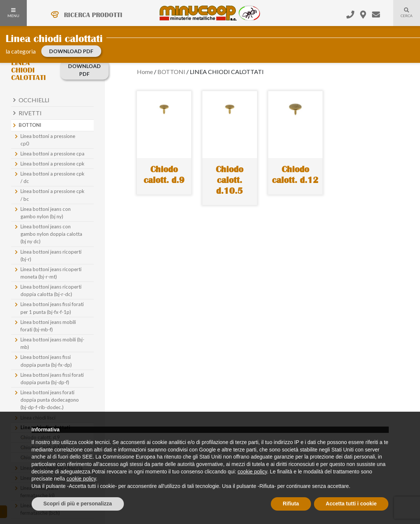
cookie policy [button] (252, 472)
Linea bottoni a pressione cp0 (48, 140)
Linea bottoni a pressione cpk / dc (52, 177)
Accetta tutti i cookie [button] (351, 504)
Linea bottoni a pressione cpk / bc (52, 195)
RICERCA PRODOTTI (93, 15)
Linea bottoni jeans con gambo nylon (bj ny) (46, 213)
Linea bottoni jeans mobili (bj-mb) (52, 343)
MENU (13, 13)
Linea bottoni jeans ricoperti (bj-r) (51, 255)
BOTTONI (171, 72)
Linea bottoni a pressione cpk (52, 164)
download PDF (71, 51)
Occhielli (34, 100)
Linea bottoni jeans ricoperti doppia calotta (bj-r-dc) (51, 290)
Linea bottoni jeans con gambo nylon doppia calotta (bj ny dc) (51, 234)
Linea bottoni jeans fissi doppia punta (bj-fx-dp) (46, 361)
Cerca (403, 17)
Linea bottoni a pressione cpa (52, 154)
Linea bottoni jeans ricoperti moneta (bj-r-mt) (51, 273)
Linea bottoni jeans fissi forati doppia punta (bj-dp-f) (52, 379)
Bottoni (30, 125)
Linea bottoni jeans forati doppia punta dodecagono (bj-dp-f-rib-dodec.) (50, 400)
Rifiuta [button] (291, 504)
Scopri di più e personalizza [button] (78, 504)
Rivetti (30, 113)
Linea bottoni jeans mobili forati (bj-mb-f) (48, 326)
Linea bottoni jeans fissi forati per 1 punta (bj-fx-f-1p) (52, 308)
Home (145, 72)
